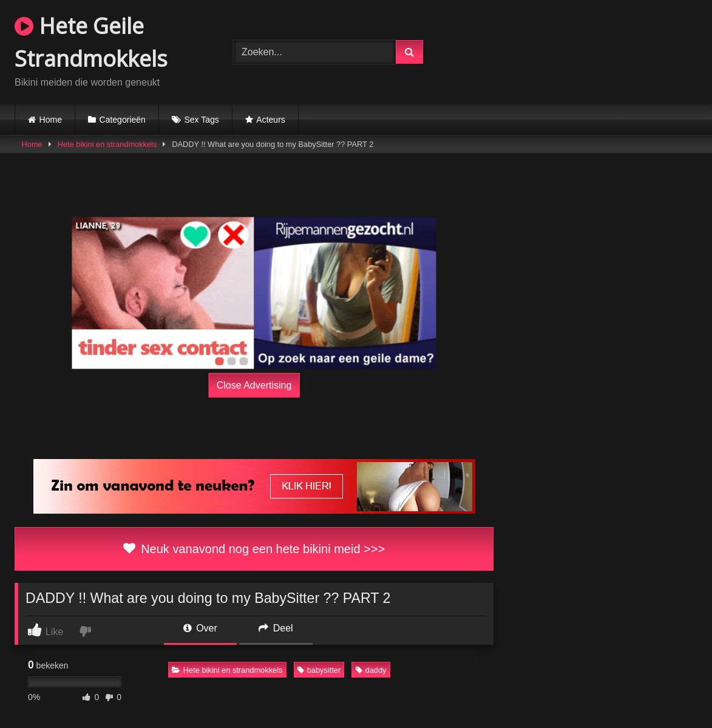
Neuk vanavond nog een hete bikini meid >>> (254, 549)
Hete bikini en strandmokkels (107, 144)
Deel (276, 628)
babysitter (319, 670)
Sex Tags (201, 120)
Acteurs (270, 120)
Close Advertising (254, 385)
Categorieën (123, 120)
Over (200, 628)
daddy (371, 670)
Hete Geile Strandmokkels (91, 42)
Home (51, 120)
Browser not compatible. (581, 50)
